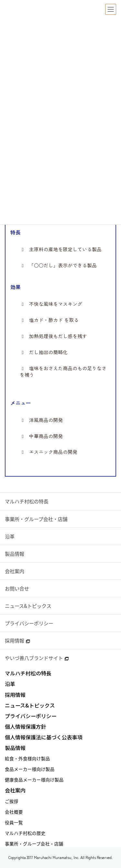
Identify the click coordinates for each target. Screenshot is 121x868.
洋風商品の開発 (41, 420)
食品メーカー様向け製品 (30, 769)
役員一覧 (14, 822)
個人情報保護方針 (25, 727)
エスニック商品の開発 (48, 452)
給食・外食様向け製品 (27, 758)
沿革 (10, 536)
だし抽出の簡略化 (44, 352)
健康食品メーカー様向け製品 (34, 780)
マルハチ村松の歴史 (25, 833)
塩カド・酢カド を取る (49, 320)
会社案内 (15, 571)
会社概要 (14, 812)
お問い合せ (17, 588)
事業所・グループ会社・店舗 (36, 519)
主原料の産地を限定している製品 (60, 249)
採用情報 (17, 640)
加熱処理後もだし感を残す (53, 336)
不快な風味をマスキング (51, 304)
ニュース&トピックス (28, 606)
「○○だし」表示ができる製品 (58, 265)
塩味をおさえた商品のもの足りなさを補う (63, 371)
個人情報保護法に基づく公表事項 (44, 737)
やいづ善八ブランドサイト (37, 658)
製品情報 (15, 554)
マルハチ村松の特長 (27, 501)
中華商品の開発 (41, 436)
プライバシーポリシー (29, 623)
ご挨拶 (12, 801)
